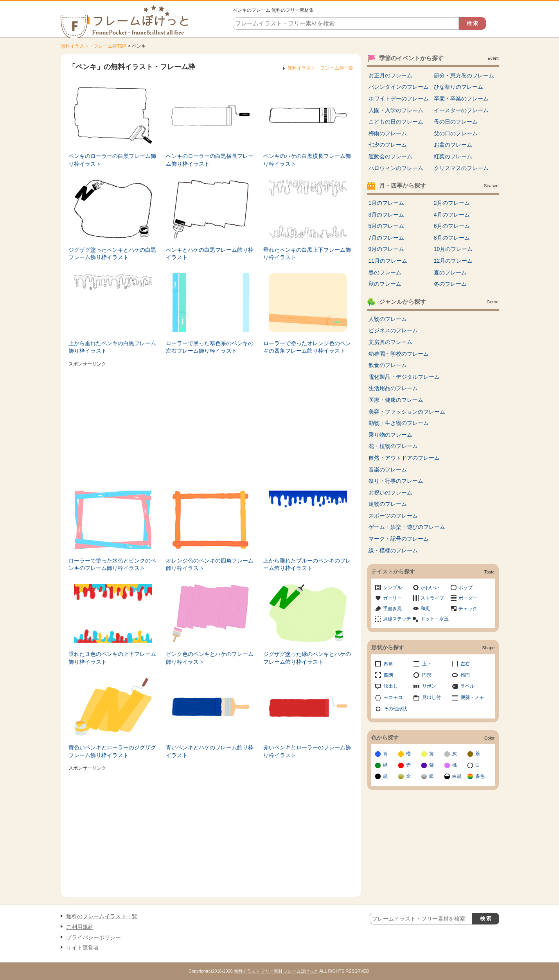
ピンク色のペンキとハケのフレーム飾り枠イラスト (210, 658)
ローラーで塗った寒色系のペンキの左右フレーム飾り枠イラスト (210, 347)
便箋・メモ (472, 697)
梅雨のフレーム (388, 133)
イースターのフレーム (461, 110)
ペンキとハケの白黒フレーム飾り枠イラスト (210, 254)
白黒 (457, 776)
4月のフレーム (452, 215)
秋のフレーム (385, 284)
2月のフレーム (452, 203)
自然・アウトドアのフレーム (404, 458)
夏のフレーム (450, 272)
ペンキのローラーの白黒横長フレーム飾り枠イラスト (210, 160)
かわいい (430, 588)
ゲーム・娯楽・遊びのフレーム (407, 527)
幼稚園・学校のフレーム (399, 354)
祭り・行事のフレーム (396, 481)
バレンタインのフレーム (399, 87)
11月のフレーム (388, 261)
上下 (427, 664)
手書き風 (392, 609)
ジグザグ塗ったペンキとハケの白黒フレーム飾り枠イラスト (112, 254)
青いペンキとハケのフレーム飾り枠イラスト (210, 751)
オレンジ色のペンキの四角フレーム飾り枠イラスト (210, 564)
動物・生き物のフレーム (399, 423)
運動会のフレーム (390, 156)
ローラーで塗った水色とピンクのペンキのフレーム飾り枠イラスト (112, 564)
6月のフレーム (452, 226)
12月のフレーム (453, 261)
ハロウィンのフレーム (396, 168)
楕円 (465, 675)
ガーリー (392, 598)
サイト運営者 (83, 948)
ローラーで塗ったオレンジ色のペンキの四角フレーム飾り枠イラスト (307, 347)
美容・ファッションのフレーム (407, 412)
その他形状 (395, 709)
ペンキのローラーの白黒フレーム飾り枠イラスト (112, 160)
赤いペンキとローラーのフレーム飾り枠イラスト (307, 751)
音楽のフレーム (388, 469)
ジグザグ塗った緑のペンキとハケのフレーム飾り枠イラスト (307, 658)
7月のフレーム (386, 238)
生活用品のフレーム (393, 388)
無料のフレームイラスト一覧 (102, 916)
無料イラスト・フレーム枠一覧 (320, 68)
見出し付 (431, 697)
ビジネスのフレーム (393, 330)
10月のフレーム (453, 249)
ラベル (467, 686)
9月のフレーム (386, 249)
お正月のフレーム (390, 75)
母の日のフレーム (456, 122)
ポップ (466, 588)
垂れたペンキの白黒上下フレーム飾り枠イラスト (307, 254)
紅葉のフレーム (453, 156)
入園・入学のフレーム (396, 110)
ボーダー (468, 598)
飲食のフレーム (388, 365)
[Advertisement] (211, 424)
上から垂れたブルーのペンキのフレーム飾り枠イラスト (307, 564)
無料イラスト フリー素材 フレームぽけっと (276, 971)
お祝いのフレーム (390, 493)
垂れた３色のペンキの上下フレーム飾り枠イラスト (112, 658)
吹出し (391, 686)
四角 (388, 664)
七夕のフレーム (388, 145)
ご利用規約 (80, 927)
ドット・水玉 (435, 619)
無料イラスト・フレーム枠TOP (93, 46)
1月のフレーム (386, 203)
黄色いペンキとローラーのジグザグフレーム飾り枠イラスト (112, 751)
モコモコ (393, 697)
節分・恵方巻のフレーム (464, 75)
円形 (427, 675)
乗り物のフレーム (390, 435)
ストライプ (432, 598)
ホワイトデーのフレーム (399, 99)
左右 (465, 664)
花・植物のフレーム (393, 446)
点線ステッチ (397, 619)
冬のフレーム (450, 284)
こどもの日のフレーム (396, 122)
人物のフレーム (388, 319)
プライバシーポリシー (93, 937)
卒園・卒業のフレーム (461, 99)
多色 (480, 776)
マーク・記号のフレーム (399, 539)
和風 (425, 609)
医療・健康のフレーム (396, 400)
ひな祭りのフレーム (458, 87)
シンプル (392, 588)
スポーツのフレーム (393, 516)
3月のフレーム (386, 215)
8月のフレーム (452, 238)
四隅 (388, 675)
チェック (468, 609)
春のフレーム (385, 272)
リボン (429, 686)
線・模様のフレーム (393, 550)
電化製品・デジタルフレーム (404, 377)
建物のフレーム (388, 504)
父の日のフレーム (456, 133)
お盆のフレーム (453, 145)
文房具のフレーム (390, 342)
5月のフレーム (386, 226)
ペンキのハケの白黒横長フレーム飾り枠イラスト (307, 160)
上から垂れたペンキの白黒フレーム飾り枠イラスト (112, 347)
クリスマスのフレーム (461, 168)
